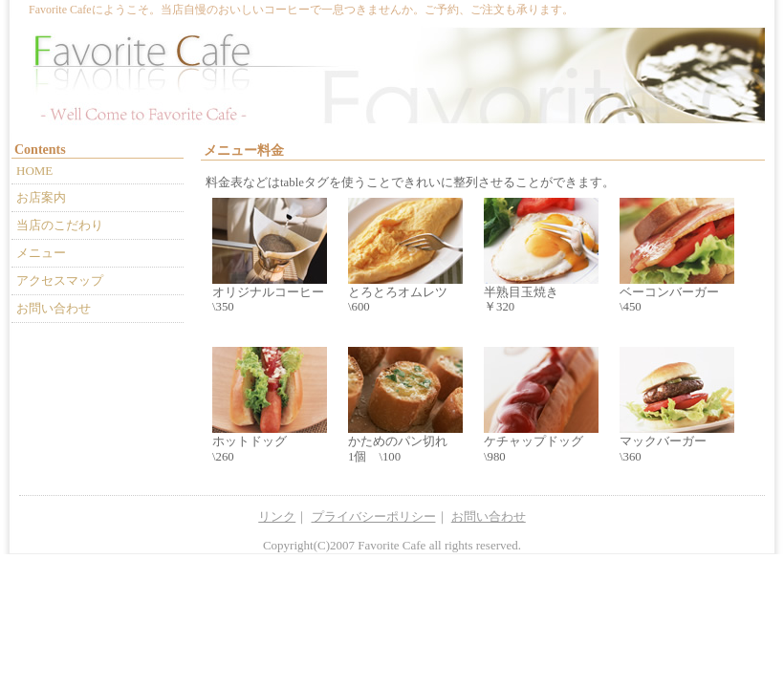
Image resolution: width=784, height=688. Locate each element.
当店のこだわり (60, 225)
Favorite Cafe (392, 545)
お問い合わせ (54, 308)
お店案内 (41, 197)
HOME (34, 171)
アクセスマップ (60, 280)
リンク (277, 516)
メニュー (41, 253)
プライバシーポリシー (374, 516)
